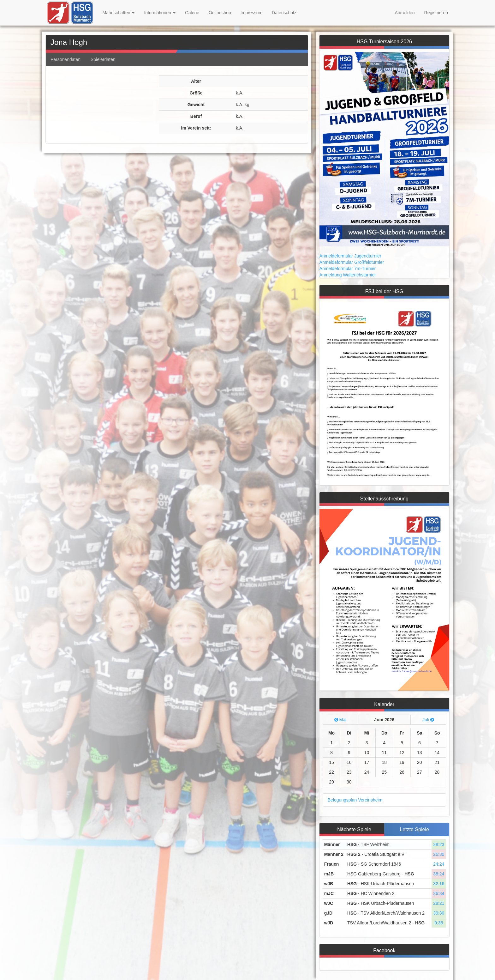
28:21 (439, 903)
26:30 (439, 854)
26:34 (439, 893)
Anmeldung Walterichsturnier (348, 275)
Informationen (160, 13)
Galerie (192, 13)
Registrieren (436, 13)
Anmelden (405, 13)
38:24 (439, 874)
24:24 (439, 864)
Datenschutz (284, 13)
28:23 (439, 844)
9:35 (439, 923)
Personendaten (66, 59)
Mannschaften (119, 13)
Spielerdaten (103, 59)
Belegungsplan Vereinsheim (355, 800)
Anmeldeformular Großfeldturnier (352, 262)
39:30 (439, 913)
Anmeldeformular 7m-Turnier (348, 269)
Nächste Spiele (354, 829)
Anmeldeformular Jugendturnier (350, 256)
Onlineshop (220, 13)
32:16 (439, 884)
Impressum (251, 13)
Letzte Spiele (414, 829)
